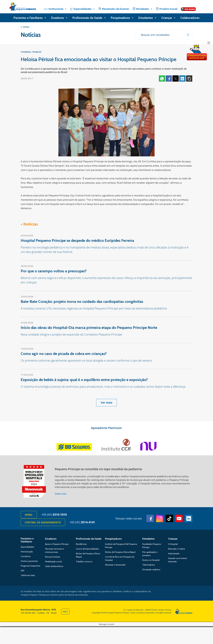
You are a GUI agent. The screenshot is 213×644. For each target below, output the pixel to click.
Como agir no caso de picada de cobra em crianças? (64, 354)
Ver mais (106, 403)
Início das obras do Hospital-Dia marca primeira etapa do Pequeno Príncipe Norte (89, 328)
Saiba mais (61, 494)
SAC (23, 571)
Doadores (59, 18)
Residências (81, 545)
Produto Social (168, 9)
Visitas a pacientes (29, 562)
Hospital (37, 52)
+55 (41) (55, 515)
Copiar (189, 79)
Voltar (26, 27)
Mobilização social (53, 562)
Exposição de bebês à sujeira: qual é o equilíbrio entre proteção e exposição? (84, 380)
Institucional (58, 9)
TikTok (169, 519)
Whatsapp (162, 79)
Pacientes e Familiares (30, 18)
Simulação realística (151, 570)
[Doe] (188, 9)
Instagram (160, 519)
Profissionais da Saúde (89, 540)
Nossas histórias (53, 558)
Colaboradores (190, 18)
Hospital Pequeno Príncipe (23, 7)
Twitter (176, 79)
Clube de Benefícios (54, 567)
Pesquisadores (122, 18)
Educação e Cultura (176, 550)
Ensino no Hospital (151, 561)
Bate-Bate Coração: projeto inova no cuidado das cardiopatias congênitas (82, 302)
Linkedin (182, 79)
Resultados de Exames (116, 9)
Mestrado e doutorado (115, 566)
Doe (197, 53)
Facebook (169, 79)
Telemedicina (149, 566)
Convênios (26, 557)
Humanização (27, 552)
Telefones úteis (28, 576)
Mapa (65, 613)
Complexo (26, 52)
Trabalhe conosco (84, 562)
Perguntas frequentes (30, 567)
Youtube (179, 519)
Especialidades (84, 9)
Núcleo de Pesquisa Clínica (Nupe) (120, 553)
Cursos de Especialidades (87, 550)
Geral (29, 515)
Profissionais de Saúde (89, 18)
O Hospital (173, 545)
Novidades (144, 9)
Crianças (169, 18)
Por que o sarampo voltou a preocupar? (54, 271)
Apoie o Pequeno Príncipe (57, 545)
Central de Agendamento (43, 523)
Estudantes (148, 18)
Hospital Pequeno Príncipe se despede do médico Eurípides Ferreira (77, 241)
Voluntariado (174, 554)
